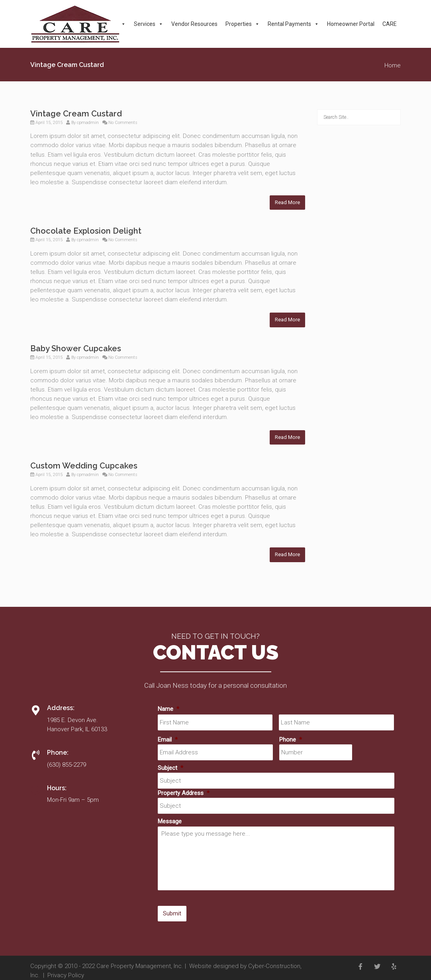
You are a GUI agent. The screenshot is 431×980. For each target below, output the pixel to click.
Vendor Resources (194, 24)
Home (393, 65)
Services (149, 24)
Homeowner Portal (351, 24)
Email (168, 740)
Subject (170, 768)
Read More (287, 202)
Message (170, 821)
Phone (291, 740)
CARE (390, 24)
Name (168, 709)
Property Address (184, 793)
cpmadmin (88, 123)
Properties (243, 24)
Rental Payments (293, 24)
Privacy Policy (66, 975)
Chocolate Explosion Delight (86, 231)
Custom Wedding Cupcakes (84, 466)
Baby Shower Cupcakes (76, 348)
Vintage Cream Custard (76, 114)
